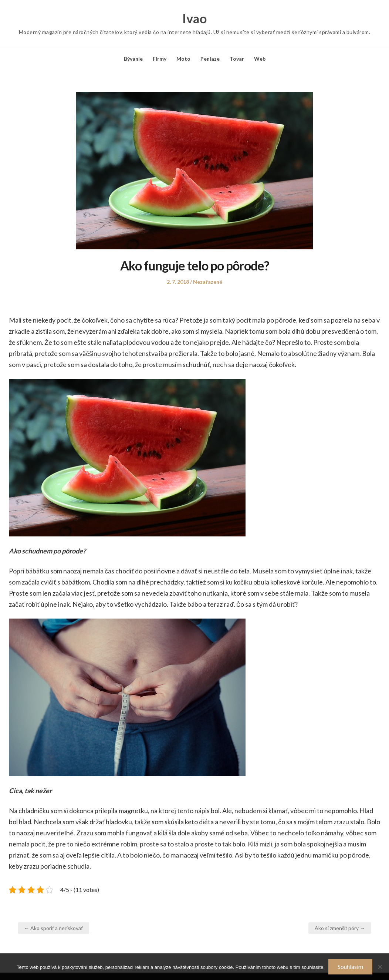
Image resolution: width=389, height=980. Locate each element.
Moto (183, 59)
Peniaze (210, 59)
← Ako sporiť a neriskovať (53, 928)
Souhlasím (350, 966)
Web (260, 59)
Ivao (194, 18)
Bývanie (133, 59)
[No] (380, 967)
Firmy (160, 59)
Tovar (237, 59)
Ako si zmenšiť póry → (340, 928)
